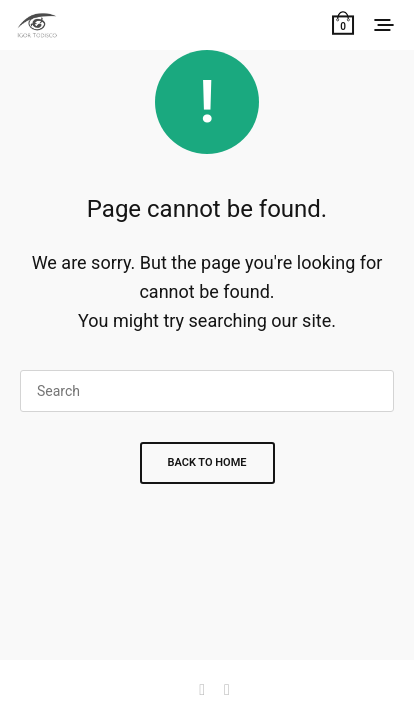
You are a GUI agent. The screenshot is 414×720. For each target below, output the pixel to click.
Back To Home (207, 462)
